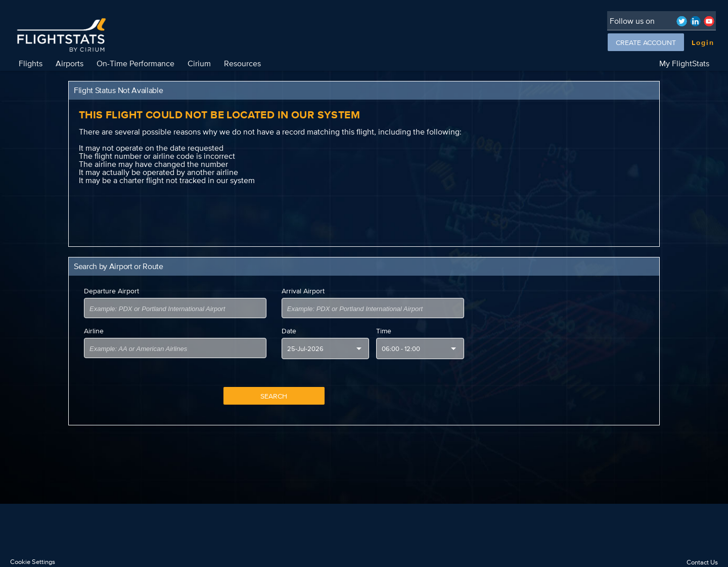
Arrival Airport (303, 291)
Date (289, 331)
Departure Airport (111, 291)
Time (384, 331)
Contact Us (702, 562)
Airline (94, 331)
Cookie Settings (33, 562)
